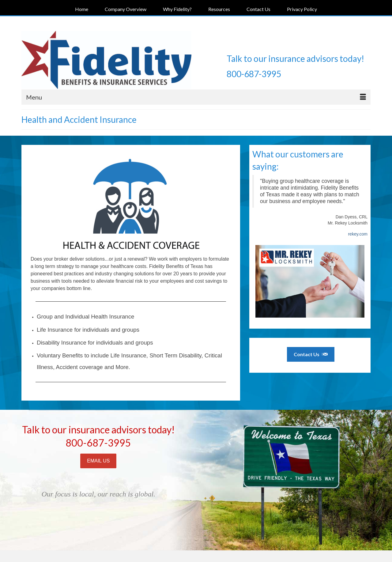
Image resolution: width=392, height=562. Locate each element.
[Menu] (196, 97)
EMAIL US (98, 461)
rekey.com (358, 234)
